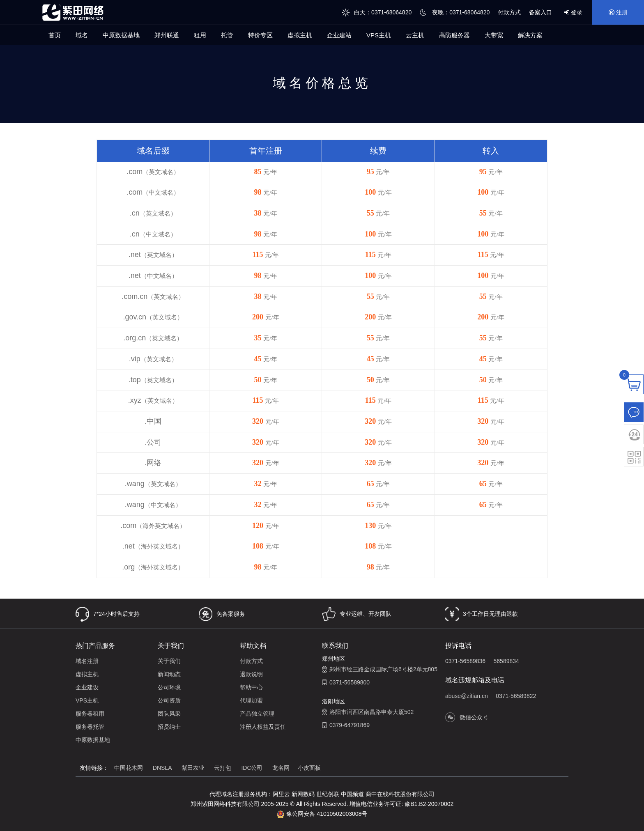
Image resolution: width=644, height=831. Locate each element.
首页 (55, 35)
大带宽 (494, 35)
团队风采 (169, 714)
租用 (200, 35)
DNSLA (163, 768)
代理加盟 (251, 700)
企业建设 (87, 687)
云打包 (223, 768)
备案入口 (540, 12)
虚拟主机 (300, 35)
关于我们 (169, 661)
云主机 (415, 35)
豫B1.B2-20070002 (429, 804)
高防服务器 (454, 35)
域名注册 (87, 661)
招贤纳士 (169, 727)
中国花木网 (129, 768)
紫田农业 (194, 768)
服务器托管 (90, 727)
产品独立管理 (257, 714)
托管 (227, 35)
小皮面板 (309, 768)
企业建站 (339, 35)
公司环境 (169, 687)
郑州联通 (167, 35)
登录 (573, 12)
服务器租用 (90, 714)
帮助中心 (251, 687)
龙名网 (281, 768)
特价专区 (260, 35)
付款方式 (509, 12)
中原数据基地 (121, 35)
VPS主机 (379, 35)
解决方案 (530, 35)
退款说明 (251, 674)
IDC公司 (252, 768)
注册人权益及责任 (263, 727)
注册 (618, 12)
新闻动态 (169, 674)
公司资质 (169, 700)
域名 (82, 35)
